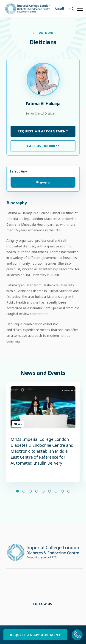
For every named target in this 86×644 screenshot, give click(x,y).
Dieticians (43, 33)
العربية (59, 9)
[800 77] (77, 635)
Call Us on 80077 (43, 146)
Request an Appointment (43, 131)
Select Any (18, 171)
